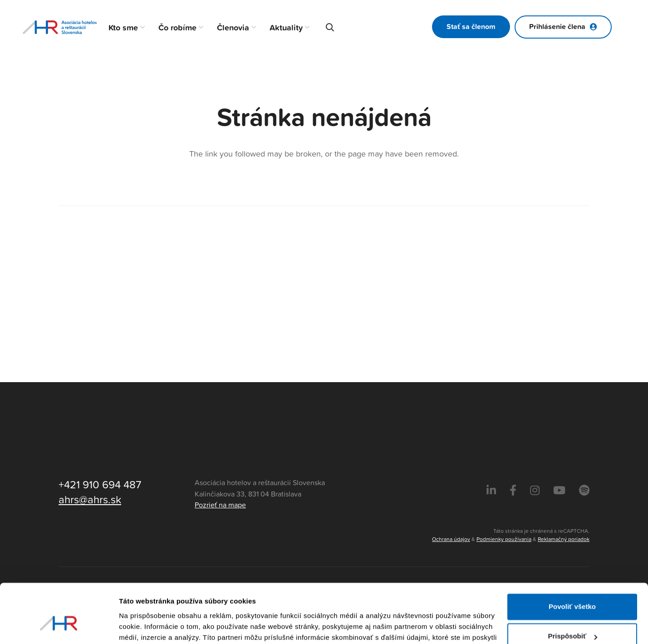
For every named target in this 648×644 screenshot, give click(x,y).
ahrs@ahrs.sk (90, 500)
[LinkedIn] (491, 491)
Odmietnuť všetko (572, 619)
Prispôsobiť (572, 589)
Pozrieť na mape (220, 505)
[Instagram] (535, 491)
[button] (141, 27)
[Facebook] (513, 491)
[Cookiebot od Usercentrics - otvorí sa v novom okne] (59, 626)
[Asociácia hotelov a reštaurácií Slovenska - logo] (60, 27)
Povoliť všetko (572, 559)
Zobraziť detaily (145, 626)
